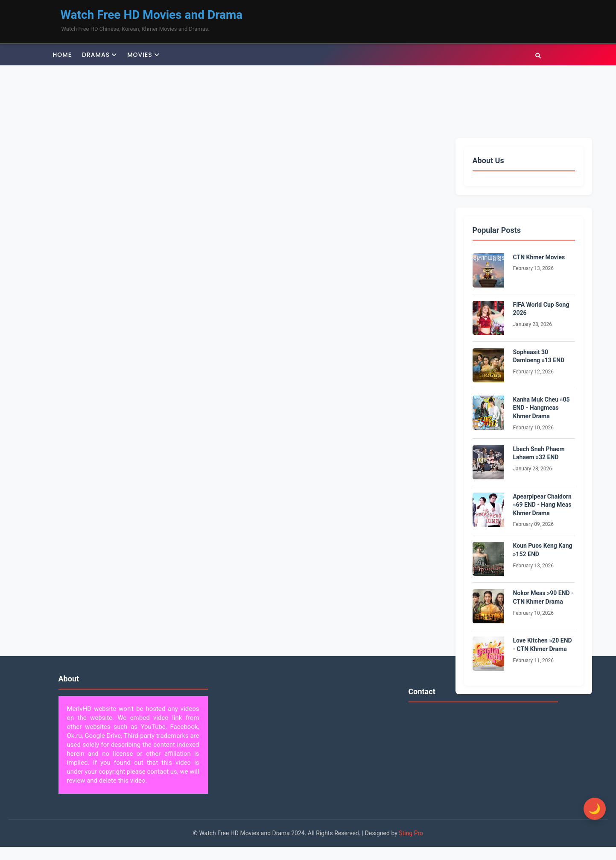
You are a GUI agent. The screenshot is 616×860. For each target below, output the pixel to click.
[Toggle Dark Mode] (590, 809)
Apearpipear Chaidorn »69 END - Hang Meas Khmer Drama (542, 505)
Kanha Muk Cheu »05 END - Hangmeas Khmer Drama (542, 408)
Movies (140, 55)
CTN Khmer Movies (539, 257)
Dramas (96, 55)
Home (63, 55)
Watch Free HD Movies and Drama (152, 15)
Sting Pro (411, 833)
